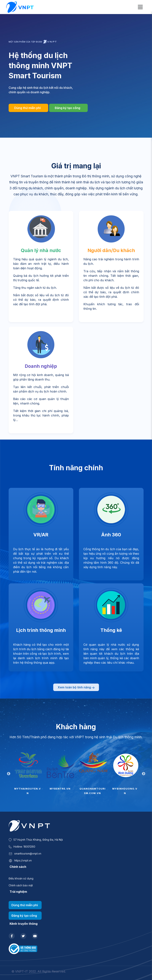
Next (144, 774)
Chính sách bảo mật (21, 885)
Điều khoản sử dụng (21, 878)
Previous (9, 774)
